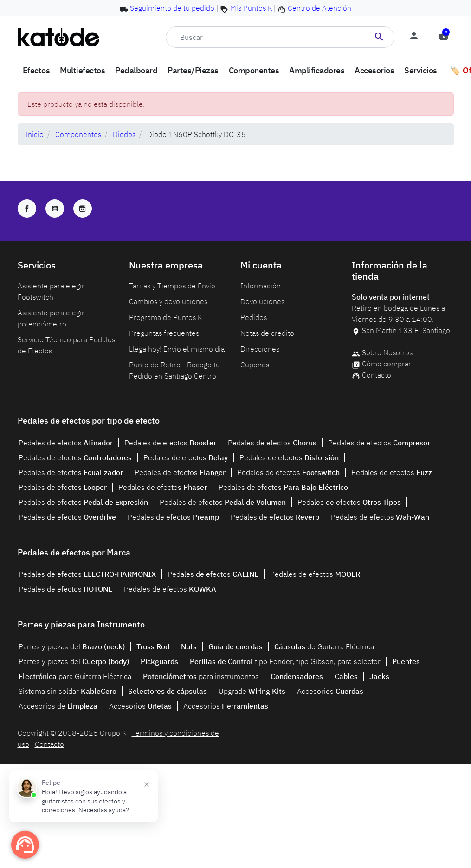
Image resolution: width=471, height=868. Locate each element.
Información (261, 286)
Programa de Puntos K (165, 317)
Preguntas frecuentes (164, 333)
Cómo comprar (387, 364)
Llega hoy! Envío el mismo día (177, 349)
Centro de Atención (319, 8)
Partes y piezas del (72, 646)
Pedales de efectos (66, 443)
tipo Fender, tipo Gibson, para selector (285, 661)
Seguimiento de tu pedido (172, 8)
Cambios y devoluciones (168, 301)
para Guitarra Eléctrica (75, 676)
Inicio (34, 134)
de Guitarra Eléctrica (324, 646)
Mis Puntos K (251, 8)
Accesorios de (58, 706)
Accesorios (330, 691)
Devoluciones (262, 301)
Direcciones (260, 349)
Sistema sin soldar (68, 691)
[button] (444, 37)
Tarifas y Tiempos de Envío (172, 286)
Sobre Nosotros (387, 352)
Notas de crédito (267, 333)
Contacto (377, 375)
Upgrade (252, 691)
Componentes (78, 134)
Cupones (255, 365)
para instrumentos (201, 676)
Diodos (124, 134)
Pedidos (254, 317)
